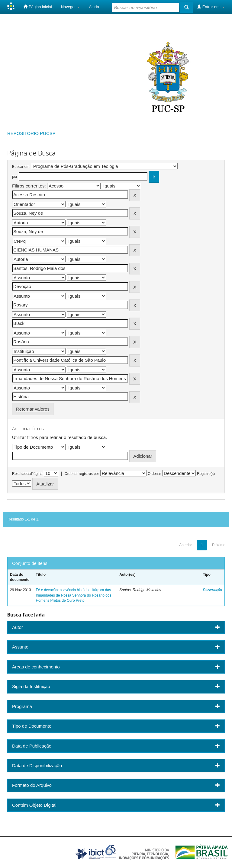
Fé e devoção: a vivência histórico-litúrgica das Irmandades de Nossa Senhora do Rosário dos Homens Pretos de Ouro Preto (73, 595)
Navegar (71, 7)
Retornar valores (33, 409)
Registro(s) (206, 474)
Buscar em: (21, 167)
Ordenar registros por (82, 474)
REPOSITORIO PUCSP (31, 133)
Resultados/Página (27, 474)
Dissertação (213, 590)
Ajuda (94, 7)
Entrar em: (211, 7)
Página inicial (38, 7)
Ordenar (154, 474)
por (15, 177)
